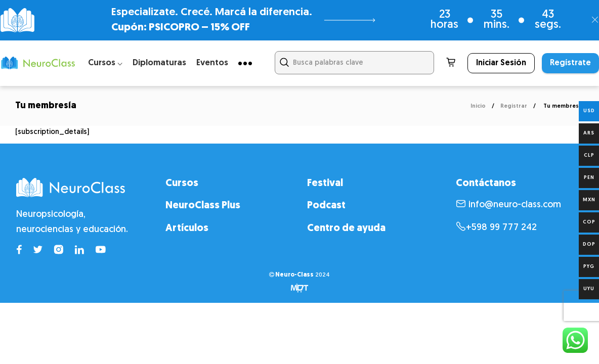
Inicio (478, 106)
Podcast (326, 206)
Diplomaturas (159, 63)
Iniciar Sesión (501, 63)
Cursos (182, 184)
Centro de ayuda (346, 229)
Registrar (514, 106)
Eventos (212, 63)
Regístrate (570, 63)
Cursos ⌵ (105, 63)
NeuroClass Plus (203, 206)
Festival (325, 184)
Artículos (187, 229)
